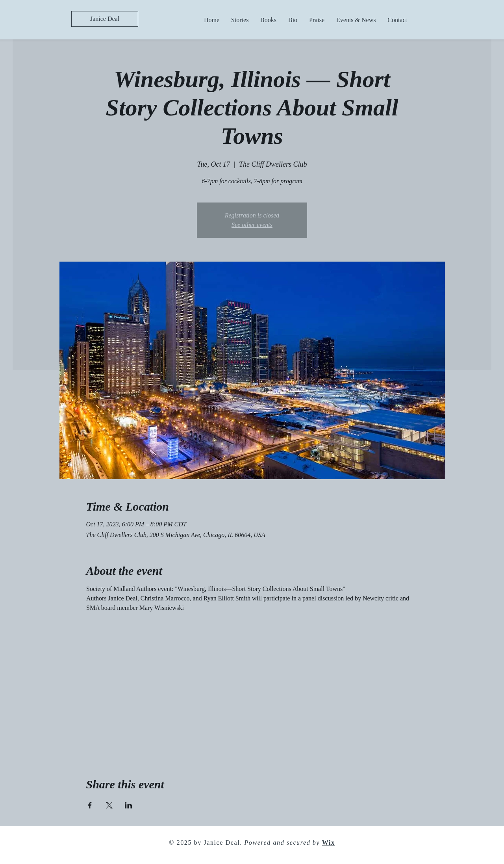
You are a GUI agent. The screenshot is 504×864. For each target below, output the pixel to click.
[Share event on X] (109, 805)
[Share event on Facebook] (90, 805)
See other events (252, 225)
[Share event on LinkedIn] (129, 805)
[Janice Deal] (105, 19)
